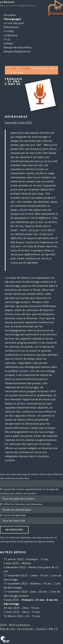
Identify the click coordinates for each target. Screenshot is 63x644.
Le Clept (9, 31)
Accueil (13, 68)
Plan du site (7, 629)
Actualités (10, 15)
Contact (8, 43)
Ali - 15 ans (33, 616)
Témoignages (12, 19)
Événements (11, 27)
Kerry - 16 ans (31, 612)
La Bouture (7, 2)
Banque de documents (18, 47)
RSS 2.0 (53, 629)
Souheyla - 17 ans (37, 559)
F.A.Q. (7, 39)
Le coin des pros (14, 23)
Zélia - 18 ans (31, 608)
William (27, 563)
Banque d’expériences (17, 51)
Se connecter (25, 629)
